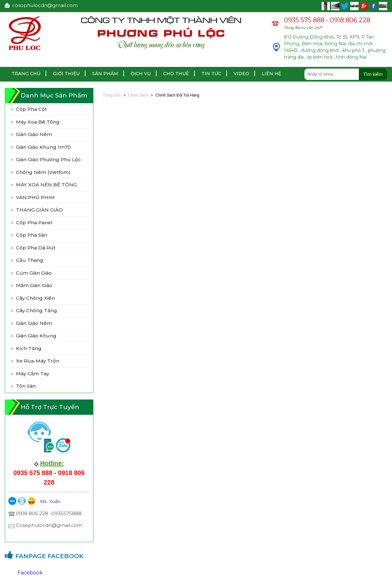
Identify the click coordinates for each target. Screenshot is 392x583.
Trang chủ (26, 74)
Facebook (30, 573)
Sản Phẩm (105, 74)
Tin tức (211, 74)
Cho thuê (176, 74)
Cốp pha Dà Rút (36, 248)
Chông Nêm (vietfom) (43, 172)
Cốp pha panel (34, 223)
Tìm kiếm (373, 74)
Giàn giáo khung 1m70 (43, 147)
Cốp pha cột (31, 109)
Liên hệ (271, 74)
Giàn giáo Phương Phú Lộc (48, 159)
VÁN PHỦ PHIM (35, 197)
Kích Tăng (29, 348)
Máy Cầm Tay (33, 374)
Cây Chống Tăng (36, 310)
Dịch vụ (141, 74)
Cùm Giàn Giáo (34, 273)
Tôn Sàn (26, 386)
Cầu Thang (30, 260)
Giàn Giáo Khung (36, 336)
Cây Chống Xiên (35, 298)
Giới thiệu (66, 74)
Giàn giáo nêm (34, 134)
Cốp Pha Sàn (32, 235)
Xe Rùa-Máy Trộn (38, 361)
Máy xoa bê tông (38, 122)
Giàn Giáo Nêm (34, 323)
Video (241, 74)
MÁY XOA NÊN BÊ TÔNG (46, 185)
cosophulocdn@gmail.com (41, 5)
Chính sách (138, 95)
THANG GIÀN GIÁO (39, 210)
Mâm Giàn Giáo (34, 285)
